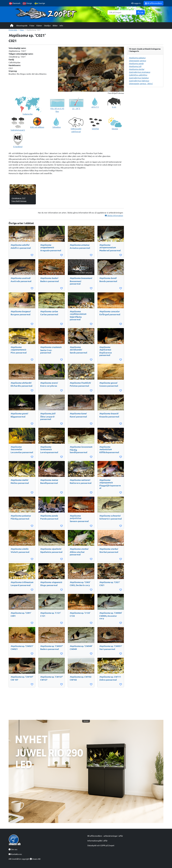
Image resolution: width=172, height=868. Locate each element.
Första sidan (13, 30)
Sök (140, 12)
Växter (39, 26)
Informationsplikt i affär (97, 841)
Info (61, 26)
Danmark (15, 3)
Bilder (55, 26)
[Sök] (122, 12)
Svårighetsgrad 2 (18, 130)
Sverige (40, 3)
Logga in (136, 3)
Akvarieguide (22, 26)
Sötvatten (57, 127)
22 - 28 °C (76, 109)
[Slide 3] (90, 820)
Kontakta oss (15, 854)
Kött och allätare (37, 127)
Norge (27, 3)
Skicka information (114, 216)
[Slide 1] (82, 820)
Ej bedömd (18, 147)
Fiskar (32, 26)
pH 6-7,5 (95, 107)
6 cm (114, 107)
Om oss (13, 849)
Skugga (115, 129)
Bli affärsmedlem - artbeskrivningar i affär (105, 836)
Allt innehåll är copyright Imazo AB (24, 859)
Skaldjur (47, 26)
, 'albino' (141, 84)
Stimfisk (95, 129)
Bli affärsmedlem (153, 3)
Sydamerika (28, 114)
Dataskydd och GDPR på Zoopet (101, 845)
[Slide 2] (86, 820)
